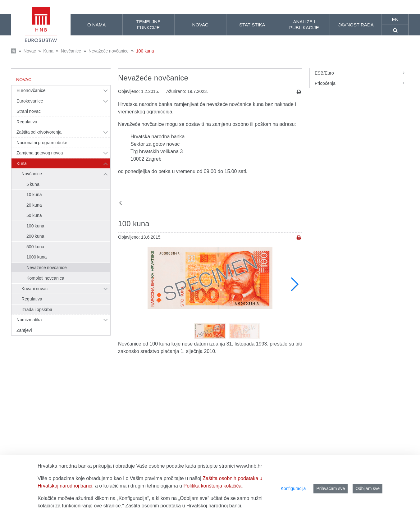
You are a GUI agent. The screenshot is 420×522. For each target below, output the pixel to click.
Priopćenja (362, 83)
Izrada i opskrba (37, 309)
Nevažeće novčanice (109, 51)
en (395, 19)
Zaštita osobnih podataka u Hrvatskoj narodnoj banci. (184, 506)
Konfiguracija (293, 488)
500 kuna (35, 247)
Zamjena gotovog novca (40, 153)
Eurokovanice (30, 101)
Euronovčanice (31, 90)
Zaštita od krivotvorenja (39, 132)
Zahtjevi (24, 330)
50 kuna (34, 215)
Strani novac (29, 111)
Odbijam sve (367, 488)
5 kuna (33, 184)
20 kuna (34, 205)
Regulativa (27, 122)
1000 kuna (37, 257)
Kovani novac (34, 289)
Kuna (48, 51)
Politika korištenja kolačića (213, 486)
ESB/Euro (362, 73)
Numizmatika (29, 320)
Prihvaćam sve (331, 488)
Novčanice (71, 51)
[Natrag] (121, 203)
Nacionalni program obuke (42, 143)
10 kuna (34, 195)
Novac (30, 51)
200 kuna (35, 236)
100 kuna (145, 51)
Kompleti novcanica (45, 278)
